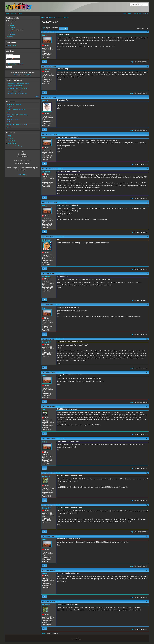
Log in (43, 28)
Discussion (52, 17)
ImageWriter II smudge (15, 86)
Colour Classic (63, 17)
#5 (148, 169)
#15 (147, 505)
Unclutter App (26, 75)
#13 (147, 439)
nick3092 (9, 117)
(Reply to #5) (62, 203)
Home (7, 13)
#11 (147, 372)
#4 (148, 135)
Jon (44, 410)
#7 (148, 237)
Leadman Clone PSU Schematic (18, 88)
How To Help (127, 13)
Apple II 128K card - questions (18, 94)
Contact (146, 13)
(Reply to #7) (60, 274)
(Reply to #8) (60, 305)
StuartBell (47, 69)
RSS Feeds (11, 141)
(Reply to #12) (61, 439)
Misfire (12, 30)
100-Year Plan (137, 13)
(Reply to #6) (60, 237)
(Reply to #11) (61, 407)
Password (10, 59)
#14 (147, 473)
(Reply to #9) (60, 339)
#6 (148, 203)
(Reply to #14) (61, 505)
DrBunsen (47, 240)
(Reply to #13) (61, 473)
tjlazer (45, 574)
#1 (148, 32)
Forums (14, 13)
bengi (45, 35)
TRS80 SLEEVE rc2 (13, 120)
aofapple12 (10, 107)
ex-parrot (46, 476)
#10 (147, 339)
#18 (147, 602)
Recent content (13, 45)
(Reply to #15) (61, 536)
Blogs (10, 136)
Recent (20, 13)
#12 (147, 407)
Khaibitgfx (10, 122)
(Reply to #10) (60, 372)
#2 (148, 66)
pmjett (45, 100)
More (37, 96)
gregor (9, 127)
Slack (12, 32)
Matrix (12, 25)
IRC (11, 23)
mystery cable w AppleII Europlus (17, 125)
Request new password (16, 64)
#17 (147, 570)
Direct (16, 75)
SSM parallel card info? (16, 91)
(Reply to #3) (62, 135)
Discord (12, 28)
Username (10, 54)
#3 (148, 97)
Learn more (10, 37)
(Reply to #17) (61, 602)
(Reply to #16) (61, 570)
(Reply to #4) (61, 169)
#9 (148, 305)
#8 (148, 274)
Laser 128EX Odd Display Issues (19, 83)
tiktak (8, 112)
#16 (147, 536)
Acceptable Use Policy (15, 146)
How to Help (22, 175)
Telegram (13, 35)
